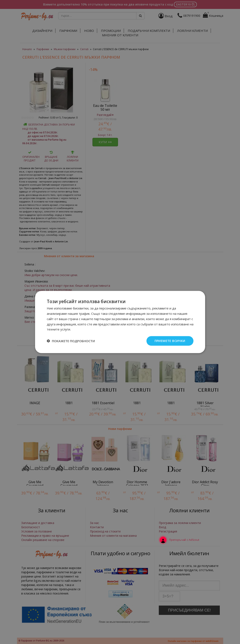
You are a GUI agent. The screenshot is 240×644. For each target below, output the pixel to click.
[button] (71, 341)
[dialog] (120, 322)
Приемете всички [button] (170, 341)
